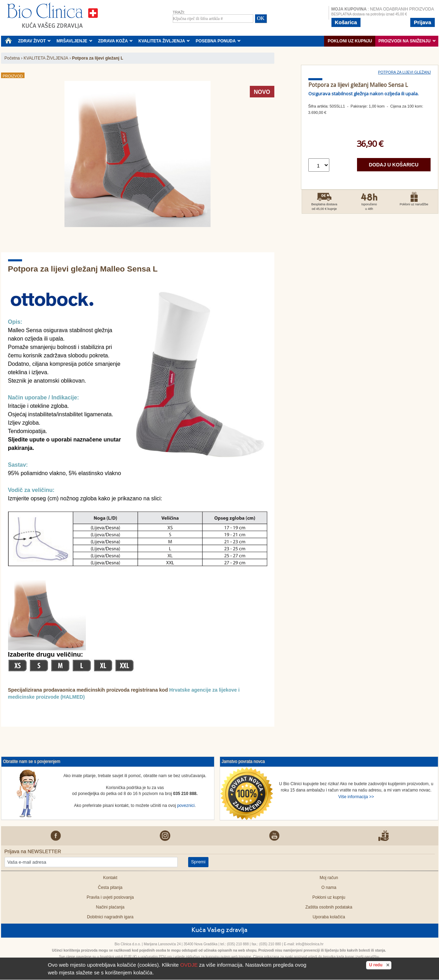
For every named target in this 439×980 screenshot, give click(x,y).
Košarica (346, 22)
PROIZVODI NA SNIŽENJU (407, 41)
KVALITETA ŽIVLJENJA (164, 41)
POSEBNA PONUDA (218, 41)
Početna (12, 58)
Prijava (422, 22)
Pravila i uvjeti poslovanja (110, 897)
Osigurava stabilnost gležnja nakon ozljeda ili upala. (363, 94)
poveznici (186, 806)
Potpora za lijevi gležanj (404, 72)
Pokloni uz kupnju (350, 41)
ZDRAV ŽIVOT (35, 41)
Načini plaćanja (110, 907)
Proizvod (13, 76)
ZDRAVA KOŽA (115, 41)
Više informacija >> (356, 797)
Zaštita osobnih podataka (329, 907)
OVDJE (189, 965)
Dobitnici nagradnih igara (110, 917)
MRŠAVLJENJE (74, 41)
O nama (329, 888)
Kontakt (110, 878)
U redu (380, 965)
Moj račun (329, 878)
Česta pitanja (110, 888)
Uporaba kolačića (329, 917)
